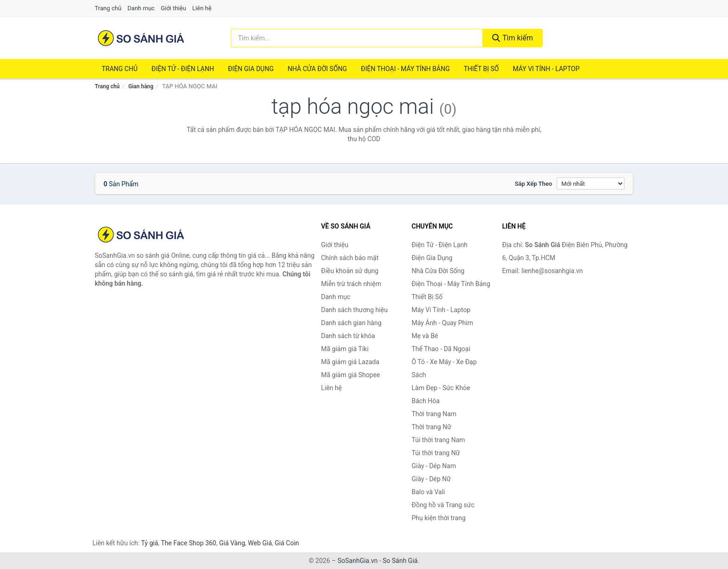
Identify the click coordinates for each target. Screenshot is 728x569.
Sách (419, 375)
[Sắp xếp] (591, 183)
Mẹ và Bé (425, 336)
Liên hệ (202, 8)
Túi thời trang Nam (439, 440)
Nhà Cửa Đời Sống (317, 69)
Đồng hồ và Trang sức (443, 505)
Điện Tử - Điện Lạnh (183, 69)
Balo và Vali (429, 492)
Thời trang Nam (434, 414)
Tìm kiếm (513, 38)
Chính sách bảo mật (350, 258)
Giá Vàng (232, 543)
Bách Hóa (426, 401)
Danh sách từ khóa (348, 336)
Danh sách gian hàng (351, 323)
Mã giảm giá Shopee (351, 375)
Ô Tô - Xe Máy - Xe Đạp (444, 362)
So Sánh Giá (400, 561)
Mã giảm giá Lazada (351, 362)
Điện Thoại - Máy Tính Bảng (405, 69)
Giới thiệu (173, 8)
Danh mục (141, 8)
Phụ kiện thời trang (439, 518)
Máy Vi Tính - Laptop (546, 69)
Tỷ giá (150, 543)
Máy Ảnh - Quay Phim (442, 323)
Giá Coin (287, 543)
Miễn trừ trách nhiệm (351, 284)
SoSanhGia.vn (357, 561)
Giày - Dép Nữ (432, 479)
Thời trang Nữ (432, 427)
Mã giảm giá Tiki (345, 349)
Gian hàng (141, 86)
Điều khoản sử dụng (350, 271)
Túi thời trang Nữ (436, 453)
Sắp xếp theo (533, 184)
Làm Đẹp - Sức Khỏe (441, 388)
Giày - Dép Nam (434, 466)
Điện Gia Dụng (251, 69)
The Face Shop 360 (188, 543)
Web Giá (260, 543)
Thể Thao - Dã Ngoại (441, 349)
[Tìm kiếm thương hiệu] (357, 38)
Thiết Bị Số (481, 69)
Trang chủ (108, 8)
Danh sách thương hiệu (354, 310)
